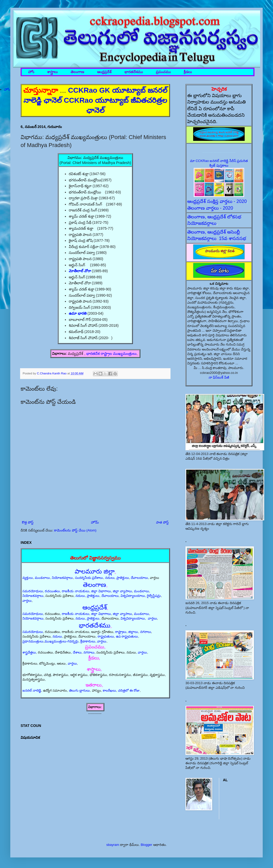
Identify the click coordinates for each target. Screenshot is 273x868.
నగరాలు (146, 632)
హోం (31, 72)
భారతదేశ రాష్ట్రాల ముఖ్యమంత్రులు (111, 354)
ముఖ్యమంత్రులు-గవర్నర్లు (62, 641)
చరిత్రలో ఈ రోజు (129, 690)
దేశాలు (77, 652)
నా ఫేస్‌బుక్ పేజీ (219, 377)
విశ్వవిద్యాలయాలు (133, 596)
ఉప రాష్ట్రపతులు (127, 636)
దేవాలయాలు (139, 578)
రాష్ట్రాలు (121, 632)
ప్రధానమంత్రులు (33, 641)
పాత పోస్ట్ (162, 522)
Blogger (146, 845)
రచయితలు (52, 591)
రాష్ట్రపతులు (106, 636)
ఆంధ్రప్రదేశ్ (104, 72)
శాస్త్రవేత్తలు (29, 652)
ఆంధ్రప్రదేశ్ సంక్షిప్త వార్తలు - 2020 (217, 201)
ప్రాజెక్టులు (123, 578)
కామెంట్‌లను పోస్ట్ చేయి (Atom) (75, 530)
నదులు (110, 578)
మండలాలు (42, 578)
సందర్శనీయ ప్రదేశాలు (89, 578)
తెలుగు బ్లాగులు (80, 690)
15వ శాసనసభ (233, 238)
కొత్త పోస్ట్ (28, 522)
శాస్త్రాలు (52, 72)
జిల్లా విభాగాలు (101, 591)
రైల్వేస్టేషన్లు (154, 596)
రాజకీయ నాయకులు (76, 591)
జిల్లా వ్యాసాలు (122, 591)
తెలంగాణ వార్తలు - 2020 (210, 208)
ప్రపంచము (163, 72)
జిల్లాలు (133, 632)
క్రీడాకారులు (88, 641)
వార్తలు (27, 601)
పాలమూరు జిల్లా (95, 571)
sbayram (113, 845)
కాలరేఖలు (109, 690)
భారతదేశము (134, 72)
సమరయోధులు (33, 591)
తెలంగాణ (77, 72)
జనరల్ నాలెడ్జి (32, 690)
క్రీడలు (188, 72)
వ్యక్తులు (28, 578)
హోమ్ (95, 522)
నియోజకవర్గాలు (62, 578)
